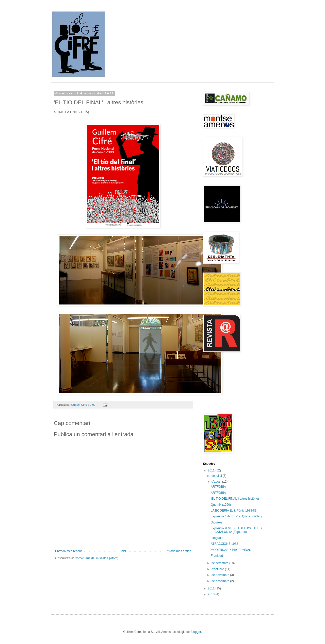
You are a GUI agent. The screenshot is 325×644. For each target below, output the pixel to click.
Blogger (196, 632)
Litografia (217, 538)
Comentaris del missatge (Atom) (96, 558)
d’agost (217, 482)
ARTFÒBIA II (220, 493)
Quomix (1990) (221, 505)
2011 (212, 470)
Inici (123, 551)
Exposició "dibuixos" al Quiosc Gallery (236, 516)
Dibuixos (217, 522)
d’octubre (218, 569)
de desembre (221, 581)
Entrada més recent (68, 551)
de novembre (221, 575)
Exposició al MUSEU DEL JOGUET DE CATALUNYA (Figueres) (237, 530)
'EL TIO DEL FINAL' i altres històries (235, 499)
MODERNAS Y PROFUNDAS (231, 550)
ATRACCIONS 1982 (224, 544)
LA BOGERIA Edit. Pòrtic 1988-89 (234, 511)
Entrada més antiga (178, 551)
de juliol (217, 476)
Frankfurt (217, 556)
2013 (212, 594)
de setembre (220, 563)
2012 (212, 588)
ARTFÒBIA (218, 487)
